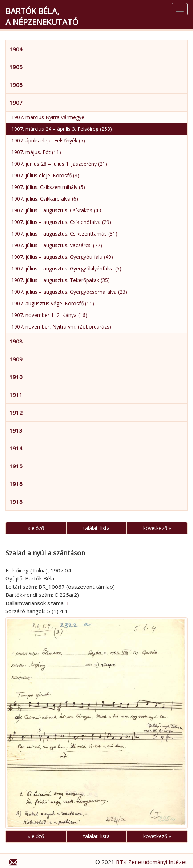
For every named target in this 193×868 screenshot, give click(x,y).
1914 (16, 448)
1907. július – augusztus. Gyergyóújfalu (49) (62, 257)
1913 (16, 430)
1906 (16, 85)
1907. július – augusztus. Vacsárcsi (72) (57, 245)
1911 (16, 395)
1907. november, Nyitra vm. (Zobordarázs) (61, 327)
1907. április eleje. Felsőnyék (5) (48, 140)
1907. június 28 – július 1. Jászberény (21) (59, 164)
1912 (16, 413)
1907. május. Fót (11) (36, 152)
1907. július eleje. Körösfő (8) (45, 175)
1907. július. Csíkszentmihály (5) (48, 187)
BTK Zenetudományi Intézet (152, 862)
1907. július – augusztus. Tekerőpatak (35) (61, 280)
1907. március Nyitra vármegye (48, 117)
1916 (16, 484)
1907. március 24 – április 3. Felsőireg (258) (62, 129)
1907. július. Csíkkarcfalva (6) (45, 199)
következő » (157, 528)
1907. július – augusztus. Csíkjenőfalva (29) (61, 222)
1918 (16, 502)
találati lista (96, 528)
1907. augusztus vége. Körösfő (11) (53, 303)
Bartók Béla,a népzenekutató (42, 16)
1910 (16, 377)
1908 (16, 341)
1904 (16, 49)
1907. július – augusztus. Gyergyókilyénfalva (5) (66, 268)
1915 (16, 466)
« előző (36, 528)
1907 (16, 103)
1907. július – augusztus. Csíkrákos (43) (57, 210)
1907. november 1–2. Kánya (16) (49, 315)
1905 (16, 67)
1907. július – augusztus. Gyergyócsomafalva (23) (69, 292)
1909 (16, 359)
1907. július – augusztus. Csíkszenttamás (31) (64, 234)
